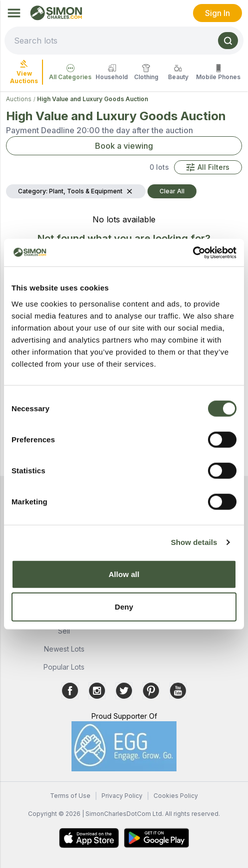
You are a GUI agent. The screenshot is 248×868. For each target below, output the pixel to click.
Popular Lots (64, 667)
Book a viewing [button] (124, 146)
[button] (208, 167)
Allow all (124, 574)
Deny (124, 607)
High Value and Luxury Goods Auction (92, 99)
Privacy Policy (122, 796)
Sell (64, 631)
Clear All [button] (172, 191)
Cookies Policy (176, 796)
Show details (194, 542)
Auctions (19, 99)
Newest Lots (64, 649)
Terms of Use (70, 796)
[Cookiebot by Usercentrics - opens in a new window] (193, 252)
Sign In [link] (217, 13)
